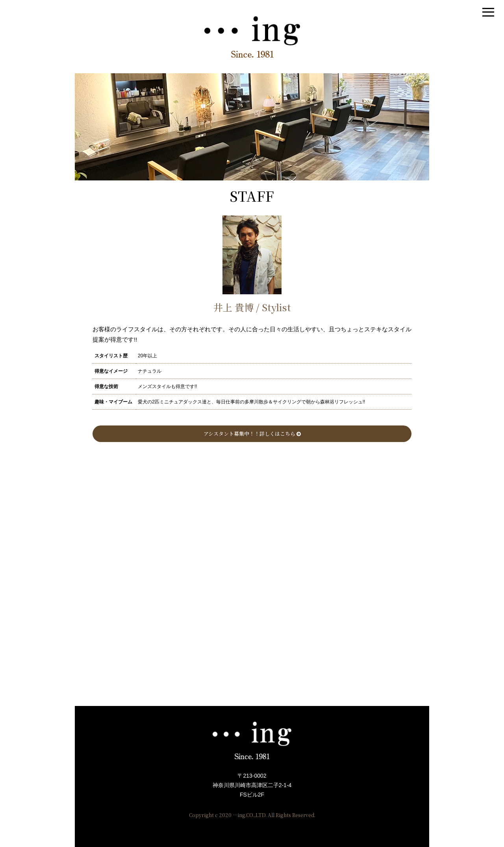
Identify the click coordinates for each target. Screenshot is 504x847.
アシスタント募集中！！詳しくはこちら (252, 434)
